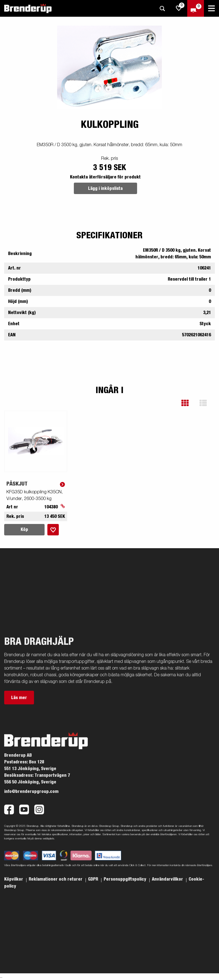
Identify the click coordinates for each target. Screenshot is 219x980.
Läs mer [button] (19, 698)
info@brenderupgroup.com (31, 792)
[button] (189, 403)
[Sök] (162, 8)
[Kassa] (196, 8)
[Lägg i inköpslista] (53, 530)
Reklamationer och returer (56, 879)
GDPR (94, 879)
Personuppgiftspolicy (126, 879)
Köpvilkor (14, 879)
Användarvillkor (168, 879)
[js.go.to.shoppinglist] (179, 8)
